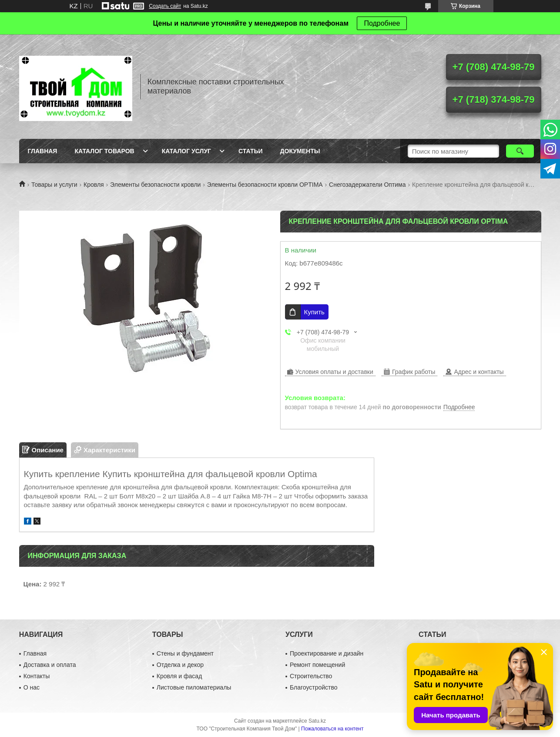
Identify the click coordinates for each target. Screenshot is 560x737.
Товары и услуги (54, 185)
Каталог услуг (186, 151)
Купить (314, 312)
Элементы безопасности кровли (155, 185)
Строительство (311, 676)
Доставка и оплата (50, 665)
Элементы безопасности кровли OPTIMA (265, 185)
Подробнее (382, 23)
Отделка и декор (180, 665)
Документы (300, 151)
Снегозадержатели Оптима (367, 185)
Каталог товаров (104, 151)
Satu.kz (317, 721)
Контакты (37, 676)
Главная (43, 151)
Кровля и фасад (179, 676)
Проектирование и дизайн (327, 653)
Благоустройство (314, 687)
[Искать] (520, 151)
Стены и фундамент (185, 653)
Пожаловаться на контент (332, 729)
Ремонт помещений (317, 665)
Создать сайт (165, 6)
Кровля (94, 185)
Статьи (251, 151)
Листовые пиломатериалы (194, 687)
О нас (32, 687)
